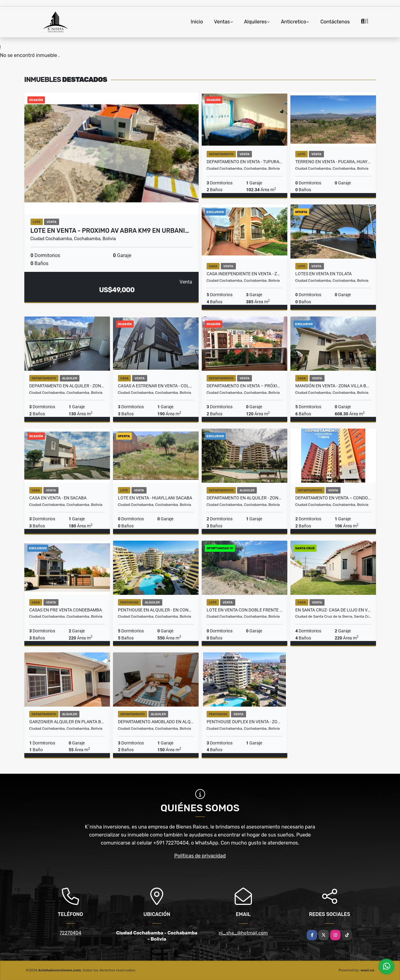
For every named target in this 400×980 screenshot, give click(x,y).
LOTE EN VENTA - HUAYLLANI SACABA (155, 498)
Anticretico (293, 22)
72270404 (70, 933)
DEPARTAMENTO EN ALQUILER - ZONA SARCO (244, 498)
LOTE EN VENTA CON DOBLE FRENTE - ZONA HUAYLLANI (244, 610)
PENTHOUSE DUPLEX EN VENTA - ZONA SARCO (244, 722)
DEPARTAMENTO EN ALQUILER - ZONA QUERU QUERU (67, 386)
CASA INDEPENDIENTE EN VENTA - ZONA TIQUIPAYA (244, 274)
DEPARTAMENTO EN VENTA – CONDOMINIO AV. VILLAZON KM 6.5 (333, 498)
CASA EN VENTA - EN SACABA (58, 498)
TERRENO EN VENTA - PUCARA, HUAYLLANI (333, 162)
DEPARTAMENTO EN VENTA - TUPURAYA (244, 162)
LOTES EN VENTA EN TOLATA (323, 274)
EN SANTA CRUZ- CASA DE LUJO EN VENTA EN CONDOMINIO (333, 610)
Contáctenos (335, 22)
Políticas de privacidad (200, 856)
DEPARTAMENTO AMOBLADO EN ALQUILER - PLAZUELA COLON (156, 722)
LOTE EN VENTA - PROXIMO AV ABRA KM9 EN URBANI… (110, 231)
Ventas (222, 22)
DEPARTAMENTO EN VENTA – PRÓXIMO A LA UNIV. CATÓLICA (244, 386)
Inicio (197, 22)
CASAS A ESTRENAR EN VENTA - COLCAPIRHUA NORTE (156, 386)
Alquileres (256, 22)
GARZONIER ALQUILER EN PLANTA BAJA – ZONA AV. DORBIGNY (67, 722)
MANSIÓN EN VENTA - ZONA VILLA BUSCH (333, 386)
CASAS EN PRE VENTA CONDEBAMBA (66, 610)
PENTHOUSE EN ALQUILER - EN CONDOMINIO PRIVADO (156, 610)
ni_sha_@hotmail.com (243, 933)
